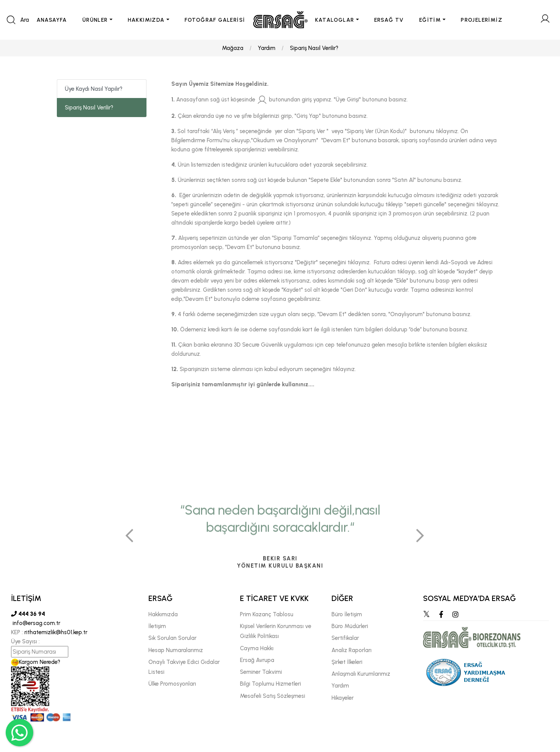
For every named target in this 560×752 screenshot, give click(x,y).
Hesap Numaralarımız (176, 650)
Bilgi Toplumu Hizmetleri (270, 684)
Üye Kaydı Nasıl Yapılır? (94, 89)
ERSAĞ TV (389, 20)
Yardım (267, 48)
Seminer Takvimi (261, 672)
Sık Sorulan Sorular (172, 638)
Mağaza (233, 48)
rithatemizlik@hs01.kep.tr (56, 632)
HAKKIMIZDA (146, 20)
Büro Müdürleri (350, 626)
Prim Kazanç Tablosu (267, 614)
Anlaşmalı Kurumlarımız (361, 674)
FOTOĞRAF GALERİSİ (215, 20)
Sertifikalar (345, 638)
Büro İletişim (347, 614)
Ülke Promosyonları (172, 684)
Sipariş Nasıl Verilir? (314, 48)
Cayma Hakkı (257, 648)
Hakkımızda (163, 614)
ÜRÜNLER (95, 20)
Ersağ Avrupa (257, 660)
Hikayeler (343, 698)
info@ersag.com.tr (36, 623)
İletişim (157, 626)
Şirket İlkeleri (347, 662)
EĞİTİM (430, 20)
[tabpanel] (280, 581)
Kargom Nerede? (36, 662)
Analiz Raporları (352, 650)
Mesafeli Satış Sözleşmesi (273, 696)
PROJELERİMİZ (482, 20)
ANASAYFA (52, 20)
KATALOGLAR (335, 20)
